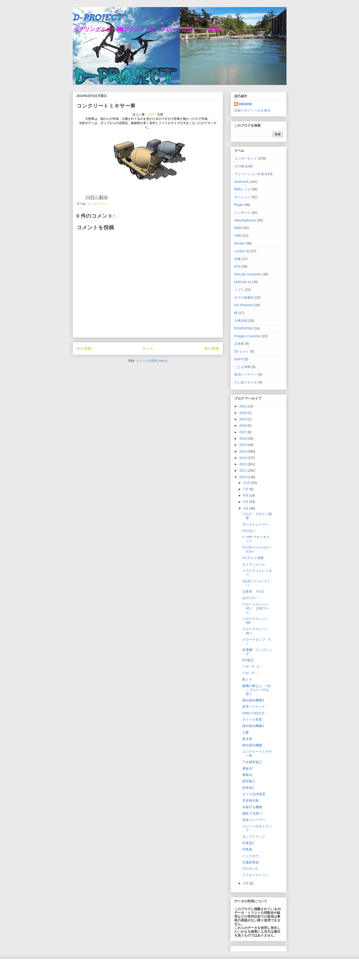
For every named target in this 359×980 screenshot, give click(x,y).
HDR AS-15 (243, 282)
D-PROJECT (98, 17)
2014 (243, 451)
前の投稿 (212, 348)
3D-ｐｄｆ (242, 351)
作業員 (247, 849)
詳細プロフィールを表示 (252, 110)
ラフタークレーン (255, 875)
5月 (246, 502)
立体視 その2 (253, 591)
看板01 (247, 775)
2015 (243, 445)
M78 (237, 266)
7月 (246, 489)
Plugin (239, 205)
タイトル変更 (252, 719)
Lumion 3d (242, 251)
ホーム (148, 348)
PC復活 (248, 660)
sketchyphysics (245, 220)
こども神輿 (242, 367)
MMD (238, 228)
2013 (243, 458)
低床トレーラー (254, 820)
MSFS (239, 359)
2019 (243, 419)
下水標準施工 (252, 762)
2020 (243, 413)
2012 (243, 464)
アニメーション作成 (249, 174)
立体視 (239, 344)
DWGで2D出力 (253, 713)
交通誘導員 (250, 862)
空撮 (238, 259)
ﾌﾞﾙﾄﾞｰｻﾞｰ (250, 673)
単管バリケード (254, 707)
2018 (243, 426)
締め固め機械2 (253, 726)
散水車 (247, 739)
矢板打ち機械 (252, 807)
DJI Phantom (244, 305)
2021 (243, 406)
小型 (151, 114)
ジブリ (239, 290)
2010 (243, 477)
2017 (243, 432)
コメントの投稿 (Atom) (152, 361)
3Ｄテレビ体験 (253, 558)
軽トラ (247, 679)
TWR (238, 236)
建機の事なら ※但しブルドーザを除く (256, 690)
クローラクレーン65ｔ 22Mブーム (256, 608)
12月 (247, 483)
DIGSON (245, 104)
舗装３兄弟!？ (253, 813)
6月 (246, 495)
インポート (242, 213)
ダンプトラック (254, 837)
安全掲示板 (250, 800)
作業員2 (248, 843)
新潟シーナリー (246, 374)
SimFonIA (241, 182)
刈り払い (249, 531)
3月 (246, 883)
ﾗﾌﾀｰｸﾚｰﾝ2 (250, 869)
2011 (243, 470)
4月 (246, 508)
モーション (242, 197)
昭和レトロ (242, 189)
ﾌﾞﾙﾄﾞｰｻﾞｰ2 (251, 667)
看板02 (247, 768)
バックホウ (250, 856)
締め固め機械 (252, 745)
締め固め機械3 (253, 700)
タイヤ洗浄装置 (254, 794)
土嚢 (246, 732)
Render (240, 243)
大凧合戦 (241, 321)
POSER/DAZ (244, 328)
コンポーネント (98, 204)
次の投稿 (84, 348)
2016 (243, 438)
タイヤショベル (254, 564)
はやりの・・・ (254, 598)
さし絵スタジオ (246, 382)
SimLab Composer (248, 274)
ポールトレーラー (255, 524)
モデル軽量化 (244, 297)
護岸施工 (249, 781)
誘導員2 (248, 788)
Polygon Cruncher (247, 336)
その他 (239, 166)
